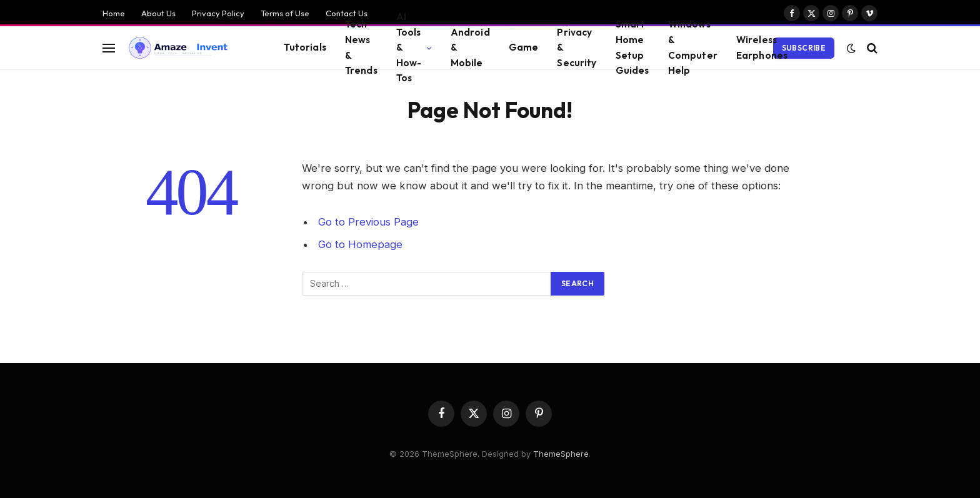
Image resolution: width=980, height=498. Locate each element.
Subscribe (804, 48)
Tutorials (305, 47)
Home (114, 13)
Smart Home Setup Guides (632, 48)
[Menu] (109, 48)
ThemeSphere (561, 454)
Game (524, 47)
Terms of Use (285, 13)
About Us (158, 13)
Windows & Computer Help (693, 48)
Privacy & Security (577, 47)
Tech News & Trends (361, 48)
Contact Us (347, 13)
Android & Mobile (470, 47)
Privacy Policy (218, 13)
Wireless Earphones (762, 47)
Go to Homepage (360, 244)
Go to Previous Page (368, 222)
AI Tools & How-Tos (409, 48)
